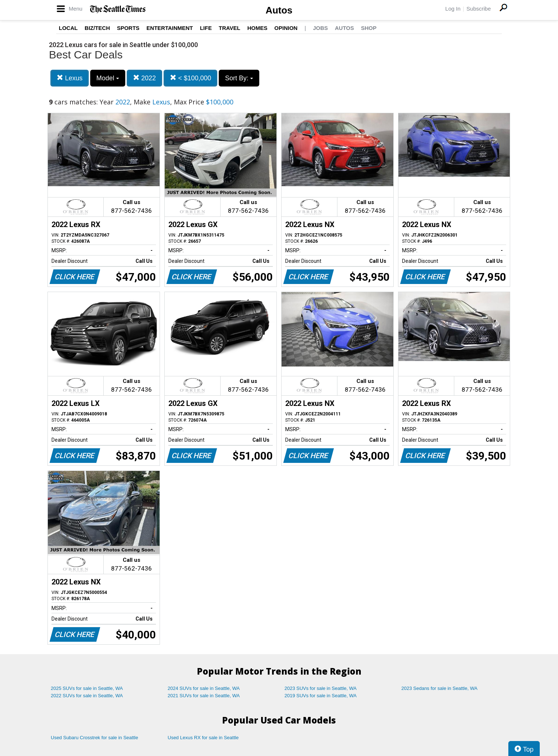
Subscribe (479, 9)
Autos (279, 10)
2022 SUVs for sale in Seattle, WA (87, 696)
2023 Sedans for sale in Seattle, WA (439, 688)
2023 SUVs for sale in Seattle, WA (321, 688)
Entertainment (170, 28)
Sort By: (239, 78)
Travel (230, 28)
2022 (144, 78)
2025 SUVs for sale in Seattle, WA (87, 688)
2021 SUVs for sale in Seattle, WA (204, 696)
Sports (128, 28)
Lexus (70, 78)
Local (68, 28)
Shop (369, 28)
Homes (257, 28)
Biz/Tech (97, 28)
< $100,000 (191, 78)
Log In (453, 9)
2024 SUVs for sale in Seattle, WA (204, 688)
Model (108, 78)
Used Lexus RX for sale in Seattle (203, 738)
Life (206, 28)
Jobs (320, 28)
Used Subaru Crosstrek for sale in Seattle (94, 738)
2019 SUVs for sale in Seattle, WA (321, 696)
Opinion (286, 28)
